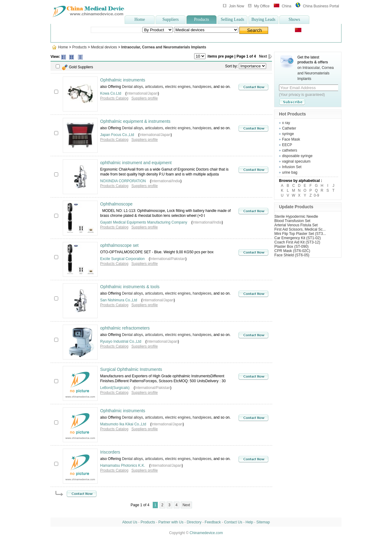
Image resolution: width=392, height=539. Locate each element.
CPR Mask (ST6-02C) (292, 251)
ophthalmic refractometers (125, 328)
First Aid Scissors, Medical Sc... (300, 229)
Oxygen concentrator (260, 38)
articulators (154, 87)
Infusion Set (292, 167)
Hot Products (292, 114)
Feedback (213, 522)
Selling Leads (233, 19)
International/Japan (142, 93)
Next (266, 56)
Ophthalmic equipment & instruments (135, 121)
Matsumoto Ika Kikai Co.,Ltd (123, 424)
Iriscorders (110, 452)
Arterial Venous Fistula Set (296, 225)
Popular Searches (83, 38)
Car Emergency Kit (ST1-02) (298, 238)
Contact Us (233, 522)
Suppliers (171, 19)
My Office (262, 6)
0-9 (317, 195)
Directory (194, 522)
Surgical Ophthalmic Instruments (131, 369)
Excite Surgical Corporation (122, 259)
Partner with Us (171, 522)
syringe (176, 38)
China (286, 6)
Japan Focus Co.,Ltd (117, 135)
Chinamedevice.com (206, 533)
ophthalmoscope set (119, 245)
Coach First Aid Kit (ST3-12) (297, 242)
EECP (287, 145)
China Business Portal (321, 6)
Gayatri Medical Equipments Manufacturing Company (144, 222)
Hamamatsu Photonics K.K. (123, 466)
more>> (318, 38)
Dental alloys (132, 87)
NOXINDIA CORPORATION (123, 181)
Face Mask (291, 139)
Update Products (296, 207)
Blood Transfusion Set (292, 221)
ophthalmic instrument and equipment (136, 163)
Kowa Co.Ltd (111, 93)
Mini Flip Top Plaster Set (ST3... (300, 234)
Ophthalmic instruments (123, 80)
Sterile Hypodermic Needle (296, 217)
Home (140, 19)
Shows (294, 19)
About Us (130, 522)
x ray (286, 123)
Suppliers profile (145, 98)
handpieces (202, 87)
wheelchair (109, 38)
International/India (166, 181)
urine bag (290, 172)
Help (249, 522)
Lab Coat (159, 38)
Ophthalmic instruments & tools (130, 287)
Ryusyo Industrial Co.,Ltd (121, 341)
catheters (290, 150)
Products (202, 19)
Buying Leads (263, 19)
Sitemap (263, 522)
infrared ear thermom (202, 38)
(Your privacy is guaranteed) (302, 95)
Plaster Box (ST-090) (291, 247)
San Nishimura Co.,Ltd (119, 300)
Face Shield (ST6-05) (292, 255)
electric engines (178, 87)
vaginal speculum (296, 161)
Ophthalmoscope (116, 204)
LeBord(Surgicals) (115, 388)
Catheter (289, 128)
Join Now (237, 6)
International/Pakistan (168, 259)
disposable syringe (295, 38)
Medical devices (104, 47)
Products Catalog (114, 98)
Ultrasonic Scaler (135, 38)
